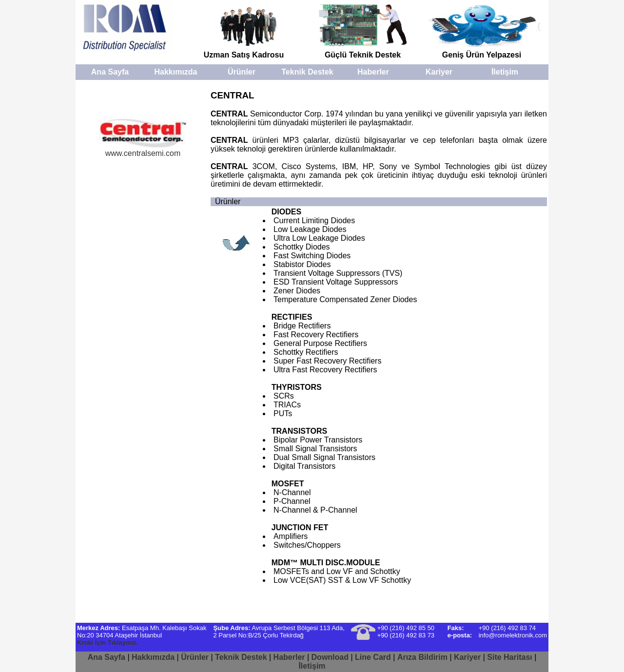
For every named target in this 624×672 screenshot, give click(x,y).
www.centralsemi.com (143, 150)
